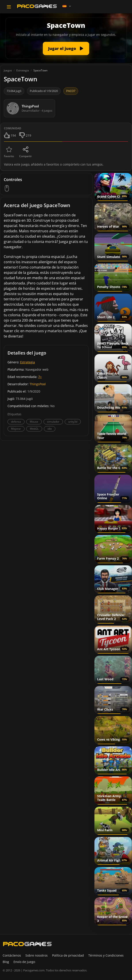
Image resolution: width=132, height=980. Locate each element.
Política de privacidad (68, 955)
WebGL (34, 429)
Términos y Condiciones (106, 955)
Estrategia (27, 362)
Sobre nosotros (37, 955)
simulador (53, 422)
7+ (40, 377)
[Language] (67, 6)
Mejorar (16, 429)
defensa (16, 422)
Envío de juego (24, 962)
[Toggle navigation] (9, 7)
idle (50, 429)
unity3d (73, 422)
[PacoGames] (27, 944)
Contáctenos (12, 955)
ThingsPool (38, 384)
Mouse (34, 422)
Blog (6, 962)
